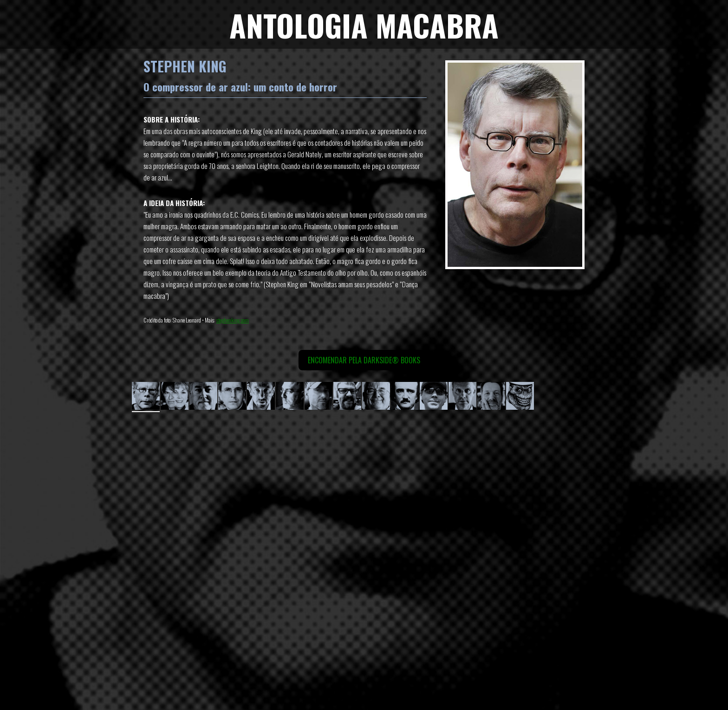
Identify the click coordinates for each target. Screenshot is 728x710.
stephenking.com (233, 320)
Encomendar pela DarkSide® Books (364, 360)
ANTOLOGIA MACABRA (364, 25)
